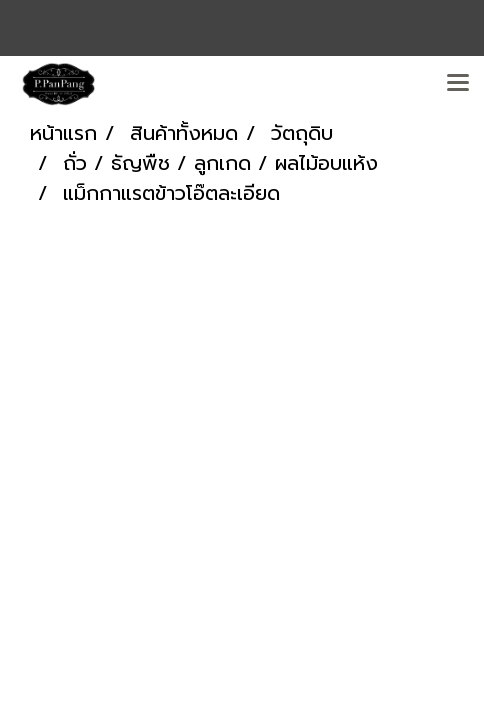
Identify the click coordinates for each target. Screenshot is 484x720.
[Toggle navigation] (458, 84)
